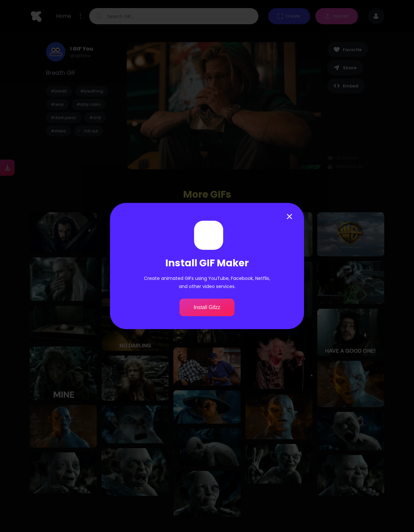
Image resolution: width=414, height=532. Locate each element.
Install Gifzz (207, 307)
